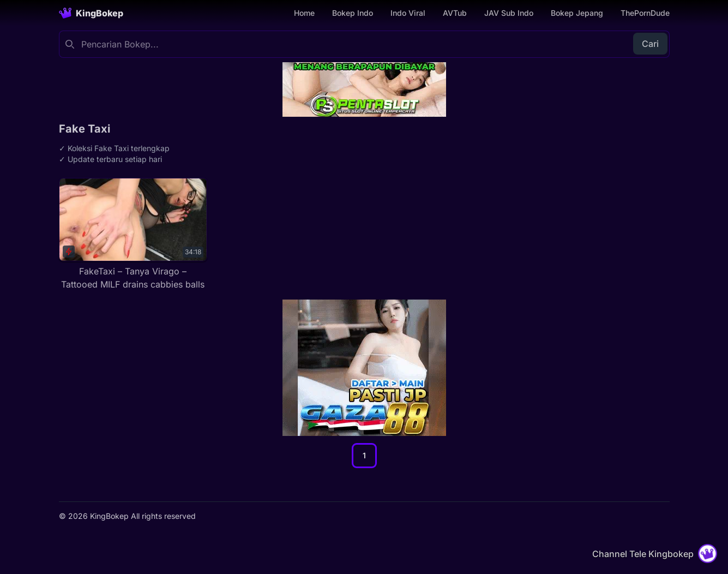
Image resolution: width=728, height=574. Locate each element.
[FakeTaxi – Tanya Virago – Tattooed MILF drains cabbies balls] (133, 234)
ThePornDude (645, 13)
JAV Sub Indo (509, 13)
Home (304, 13)
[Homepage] (91, 13)
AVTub (455, 13)
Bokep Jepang (577, 13)
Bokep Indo (353, 13)
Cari (650, 44)
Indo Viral (408, 13)
